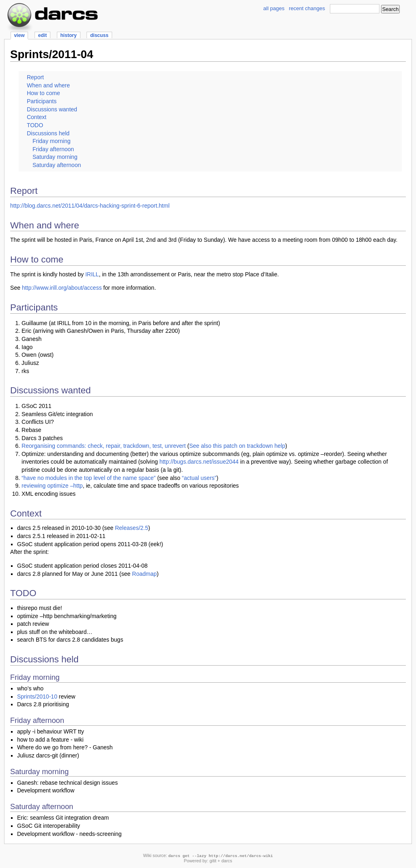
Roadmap (144, 574)
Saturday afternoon (57, 165)
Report (35, 77)
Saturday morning (55, 157)
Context (37, 117)
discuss (99, 35)
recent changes (307, 8)
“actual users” (199, 478)
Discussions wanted (52, 109)
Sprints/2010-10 (37, 697)
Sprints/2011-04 (52, 54)
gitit (213, 861)
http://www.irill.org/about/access (62, 288)
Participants (42, 101)
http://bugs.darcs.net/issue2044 (199, 462)
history (68, 35)
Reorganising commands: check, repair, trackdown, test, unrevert (104, 446)
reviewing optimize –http (52, 486)
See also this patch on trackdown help (237, 446)
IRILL (92, 274)
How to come (43, 93)
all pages (274, 8)
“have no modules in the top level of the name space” (89, 478)
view (19, 35)
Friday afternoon (53, 149)
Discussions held (48, 133)
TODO (35, 125)
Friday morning (52, 141)
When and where (48, 85)
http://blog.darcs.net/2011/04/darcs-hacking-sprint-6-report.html (90, 206)
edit (42, 35)
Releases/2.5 (132, 528)
